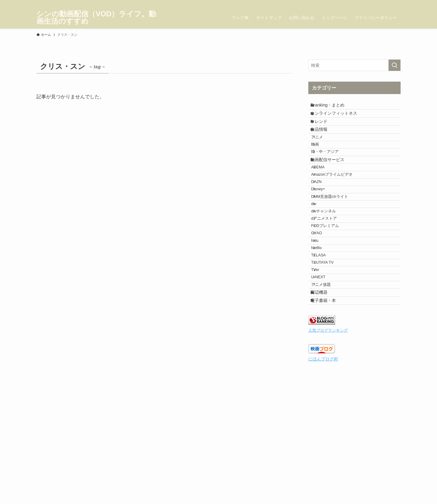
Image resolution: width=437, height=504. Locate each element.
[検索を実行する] (395, 65)
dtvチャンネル (330, 272)
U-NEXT (325, 375)
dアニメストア (331, 284)
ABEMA (325, 204)
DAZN (323, 227)
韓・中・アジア (332, 180)
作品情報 (324, 145)
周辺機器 (324, 398)
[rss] (397, 3)
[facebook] (365, 3)
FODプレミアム (332, 295)
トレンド (324, 133)
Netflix (323, 329)
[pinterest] (389, 3)
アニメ (324, 157)
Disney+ (325, 238)
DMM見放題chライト (336, 249)
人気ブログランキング (328, 443)
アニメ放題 (328, 386)
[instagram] (381, 3)
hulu (322, 318)
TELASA (325, 340)
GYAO (323, 306)
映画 (322, 169)
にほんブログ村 (323, 472)
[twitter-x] (373, 3)
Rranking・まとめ (333, 107)
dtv (321, 261)
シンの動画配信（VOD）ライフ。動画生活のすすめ (96, 18)
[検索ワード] (354, 65)
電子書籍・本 (329, 411)
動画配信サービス (333, 192)
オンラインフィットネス (339, 120)
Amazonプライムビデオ (339, 215)
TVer (322, 363)
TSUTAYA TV (329, 352)
